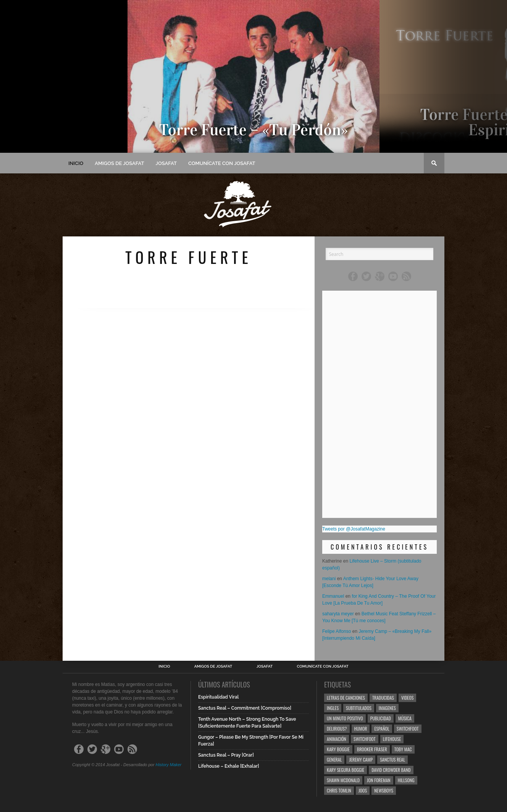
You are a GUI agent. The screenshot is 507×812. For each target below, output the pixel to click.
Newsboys (384, 790)
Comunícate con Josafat (222, 163)
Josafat (166, 163)
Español (382, 729)
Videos (407, 698)
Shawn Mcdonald (343, 780)
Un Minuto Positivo (345, 718)
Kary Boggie (338, 749)
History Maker (168, 765)
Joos (363, 790)
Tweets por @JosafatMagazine (354, 529)
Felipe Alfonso (337, 631)
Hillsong (406, 780)
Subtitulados (359, 708)
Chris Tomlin (339, 790)
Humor (361, 729)
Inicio (76, 163)
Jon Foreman (379, 780)
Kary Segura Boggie (346, 770)
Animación (337, 739)
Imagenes (387, 708)
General (334, 759)
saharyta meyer (338, 614)
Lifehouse (392, 739)
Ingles (333, 708)
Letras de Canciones (346, 698)
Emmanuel (333, 596)
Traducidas (383, 698)
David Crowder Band (391, 770)
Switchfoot (408, 729)
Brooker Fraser (372, 749)
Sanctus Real (392, 759)
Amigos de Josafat (119, 163)
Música (405, 718)
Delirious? (337, 729)
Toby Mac (403, 749)
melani (329, 579)
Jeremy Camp (361, 759)
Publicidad (381, 718)
